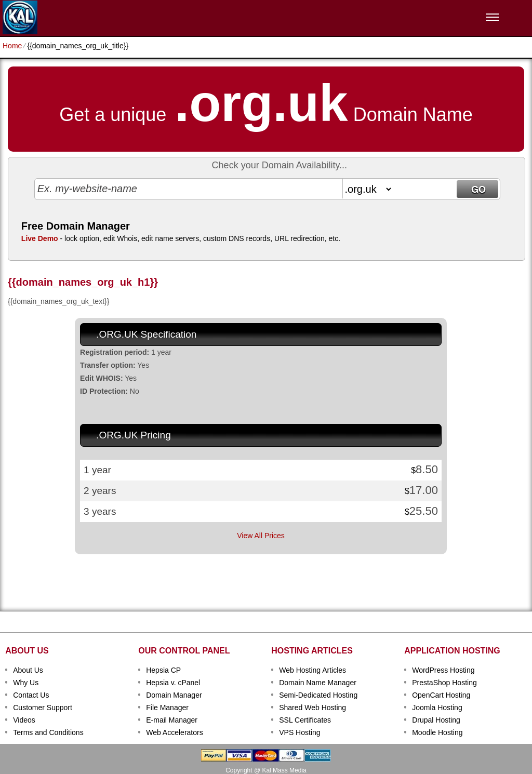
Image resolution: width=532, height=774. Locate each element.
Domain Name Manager (318, 683)
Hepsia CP (163, 670)
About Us (28, 670)
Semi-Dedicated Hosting (318, 695)
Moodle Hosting (437, 732)
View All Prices (261, 536)
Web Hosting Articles (312, 670)
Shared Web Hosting (312, 708)
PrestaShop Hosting (444, 683)
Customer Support (43, 708)
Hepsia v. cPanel (173, 683)
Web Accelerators (174, 732)
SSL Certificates (305, 720)
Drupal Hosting (436, 720)
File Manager (167, 708)
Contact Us (31, 695)
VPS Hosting (300, 732)
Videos (24, 720)
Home (12, 46)
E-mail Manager (172, 720)
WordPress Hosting (443, 670)
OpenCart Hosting (441, 695)
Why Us (26, 683)
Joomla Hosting (437, 708)
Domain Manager (174, 695)
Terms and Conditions (48, 732)
